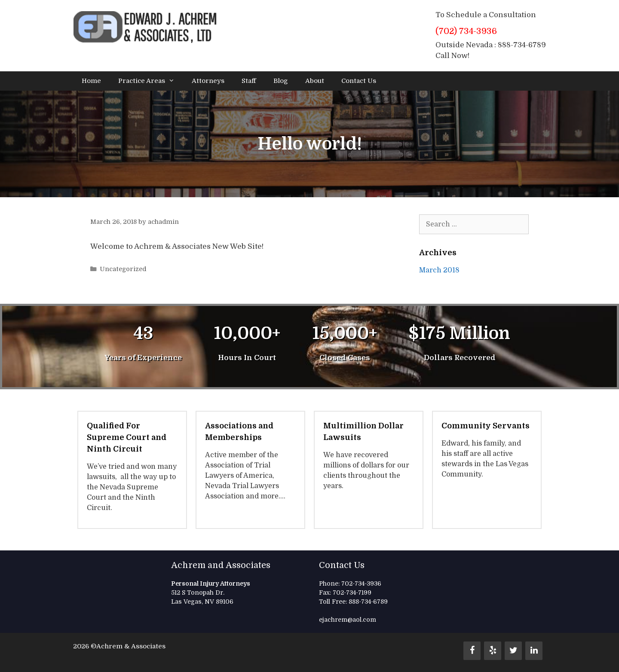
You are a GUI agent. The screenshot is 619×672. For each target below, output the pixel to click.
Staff (249, 81)
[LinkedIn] (534, 651)
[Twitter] (513, 651)
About (315, 81)
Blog (281, 81)
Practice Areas (151, 81)
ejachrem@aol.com (348, 620)
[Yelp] (493, 651)
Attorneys (208, 81)
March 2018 (439, 270)
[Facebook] (472, 651)
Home (91, 81)
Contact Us (359, 81)
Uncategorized (123, 269)
